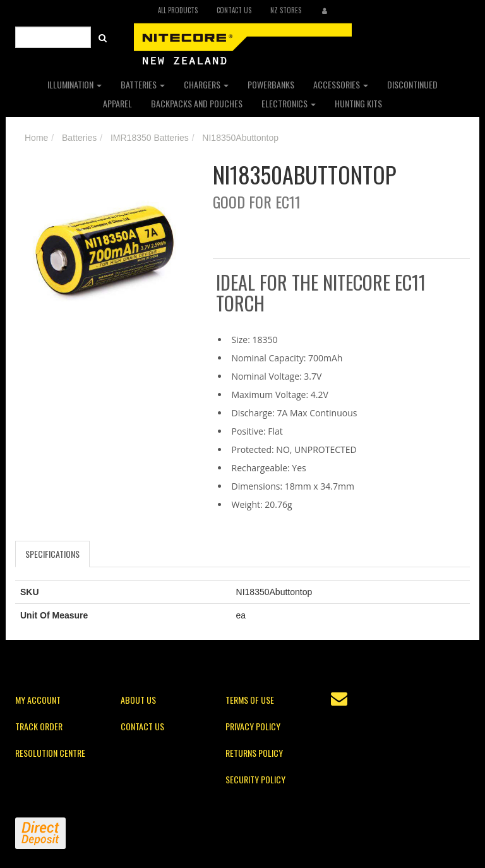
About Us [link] (138, 700)
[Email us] (339, 699)
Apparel (117, 103)
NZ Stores (286, 10)
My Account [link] (38, 700)
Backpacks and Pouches (197, 103)
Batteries (143, 84)
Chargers (206, 84)
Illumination (75, 84)
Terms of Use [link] (250, 700)
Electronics (289, 103)
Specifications (52, 554)
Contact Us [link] (142, 726)
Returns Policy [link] (254, 753)
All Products (178, 10)
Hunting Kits (358, 103)
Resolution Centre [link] (50, 753)
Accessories (341, 84)
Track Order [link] (39, 726)
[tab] (53, 554)
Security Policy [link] (255, 779)
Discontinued (412, 84)
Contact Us (234, 10)
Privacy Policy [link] (253, 726)
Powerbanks (271, 84)
